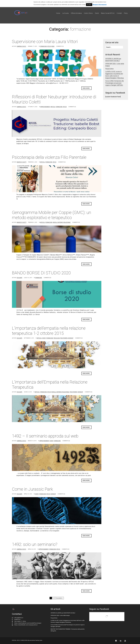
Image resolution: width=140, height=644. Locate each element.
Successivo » (59, 598)
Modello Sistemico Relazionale (62, 222)
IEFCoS (49, 46)
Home (58, 13)
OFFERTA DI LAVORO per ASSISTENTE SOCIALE (113, 60)
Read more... (87, 88)
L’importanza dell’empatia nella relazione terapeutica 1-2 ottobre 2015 (49, 331)
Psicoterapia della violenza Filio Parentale (49, 157)
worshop (71, 338)
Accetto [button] (89, 5)
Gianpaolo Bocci (21, 46)
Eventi (97, 13)
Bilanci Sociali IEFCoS (108, 13)
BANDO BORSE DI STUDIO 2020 (41, 273)
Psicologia (57, 338)
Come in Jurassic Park (32, 489)
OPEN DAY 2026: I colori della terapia (60, 615)
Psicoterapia (64, 338)
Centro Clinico (88, 13)
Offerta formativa (76, 13)
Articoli (53, 107)
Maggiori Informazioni (100, 5)
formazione (43, 46)
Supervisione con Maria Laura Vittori (45, 42)
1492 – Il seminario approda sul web (45, 436)
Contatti (119, 13)
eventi (44, 338)
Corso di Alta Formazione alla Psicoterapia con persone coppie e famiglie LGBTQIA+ (115, 83)
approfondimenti (45, 107)
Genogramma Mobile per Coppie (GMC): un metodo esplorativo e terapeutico (52, 215)
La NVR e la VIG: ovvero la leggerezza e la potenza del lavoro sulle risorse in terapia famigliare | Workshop (115, 75)
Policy (126, 13)
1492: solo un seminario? (35, 544)
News (53, 46)
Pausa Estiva (109, 69)
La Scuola (65, 13)
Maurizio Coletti (22, 162)
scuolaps (19, 278)
